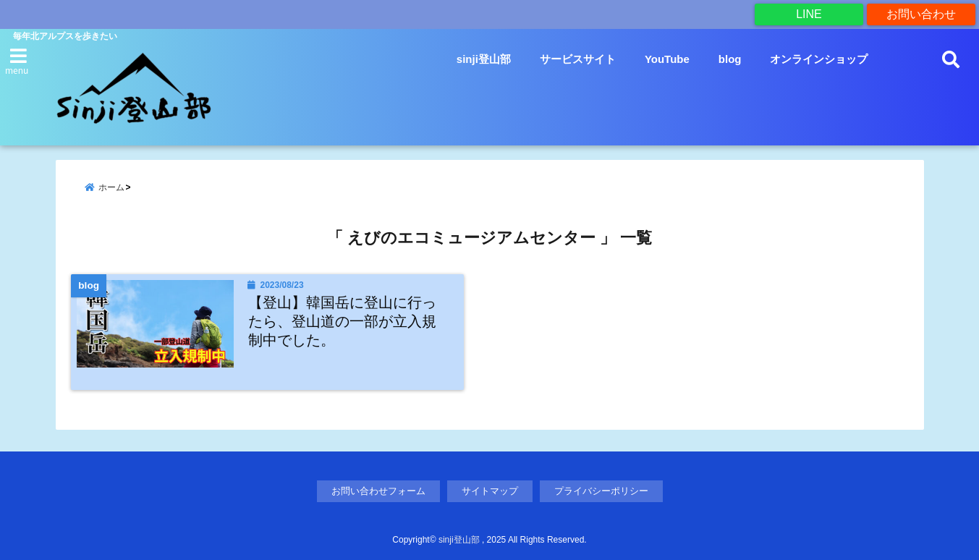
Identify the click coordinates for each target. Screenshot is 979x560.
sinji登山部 (484, 59)
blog (730, 59)
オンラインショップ (819, 59)
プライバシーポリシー (601, 491)
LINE (809, 14)
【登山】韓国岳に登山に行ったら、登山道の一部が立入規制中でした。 (342, 321)
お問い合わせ (921, 14)
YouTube (667, 59)
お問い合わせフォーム (378, 491)
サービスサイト (578, 59)
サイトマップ (490, 491)
